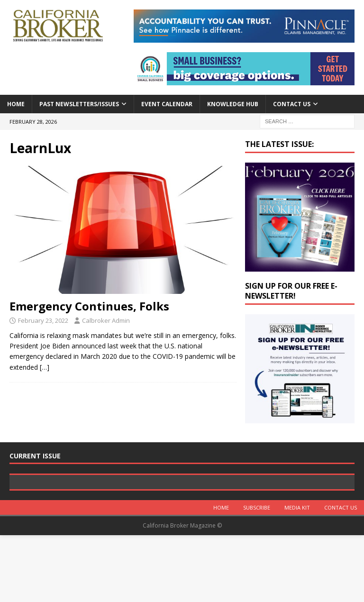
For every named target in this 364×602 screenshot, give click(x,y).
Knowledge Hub (233, 104)
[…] (45, 367)
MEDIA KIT (297, 575)
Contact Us (292, 104)
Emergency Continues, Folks (89, 306)
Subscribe (257, 575)
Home (16, 104)
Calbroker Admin (106, 320)
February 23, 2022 (43, 320)
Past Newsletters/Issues (79, 104)
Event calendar (167, 104)
